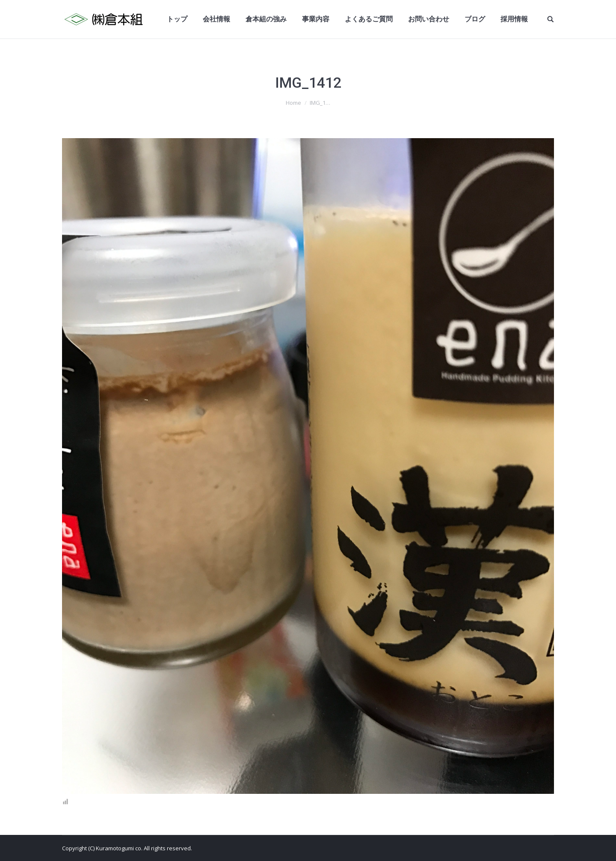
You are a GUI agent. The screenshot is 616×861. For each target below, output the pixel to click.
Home (293, 103)
